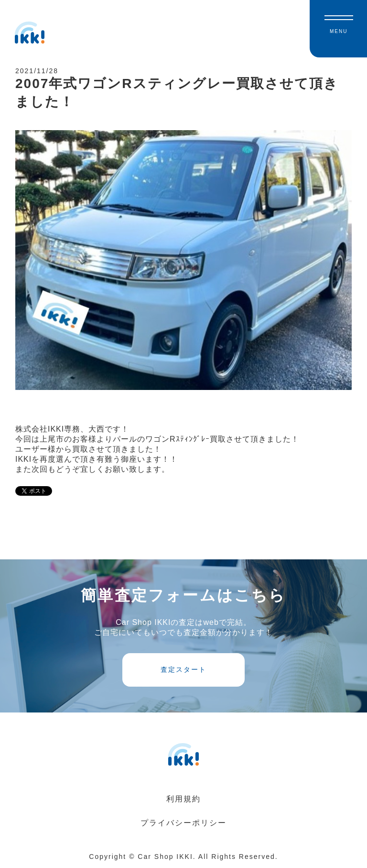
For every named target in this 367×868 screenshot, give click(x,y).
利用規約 (183, 799)
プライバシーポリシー (183, 823)
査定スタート (183, 669)
